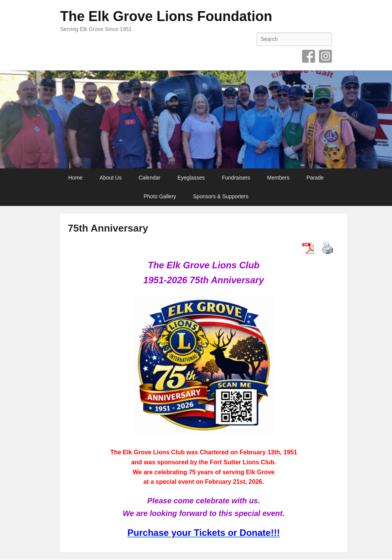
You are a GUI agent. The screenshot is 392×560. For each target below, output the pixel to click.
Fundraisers (236, 178)
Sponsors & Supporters (221, 196)
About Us (111, 178)
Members (278, 178)
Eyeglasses (191, 178)
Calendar (149, 178)
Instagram (325, 56)
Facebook (309, 56)
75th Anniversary (108, 228)
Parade (315, 178)
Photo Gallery (160, 196)
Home (75, 178)
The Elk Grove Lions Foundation (166, 16)
